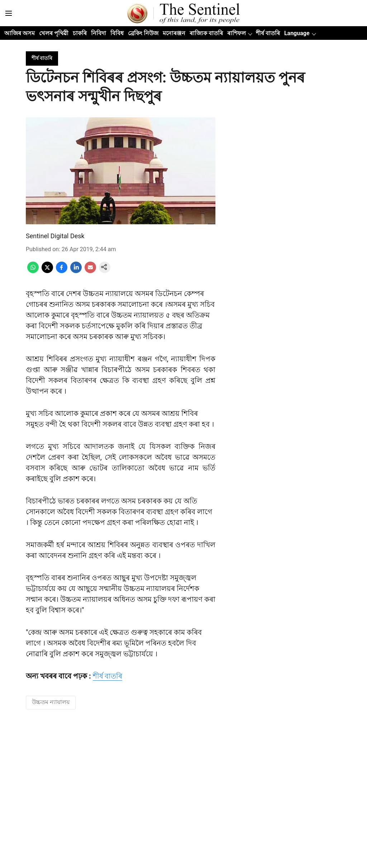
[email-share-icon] (90, 271)
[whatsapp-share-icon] (33, 271)
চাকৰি (80, 33)
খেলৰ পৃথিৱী (54, 33)
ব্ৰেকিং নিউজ (143, 33)
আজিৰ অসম (20, 33)
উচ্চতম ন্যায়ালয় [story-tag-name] (51, 702)
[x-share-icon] (47, 271)
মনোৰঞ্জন (174, 33)
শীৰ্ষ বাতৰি (268, 33)
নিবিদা (99, 33)
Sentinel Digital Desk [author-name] (55, 236)
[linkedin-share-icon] (76, 271)
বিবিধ (117, 33)
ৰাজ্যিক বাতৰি (206, 33)
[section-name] (42, 58)
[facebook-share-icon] (62, 271)
